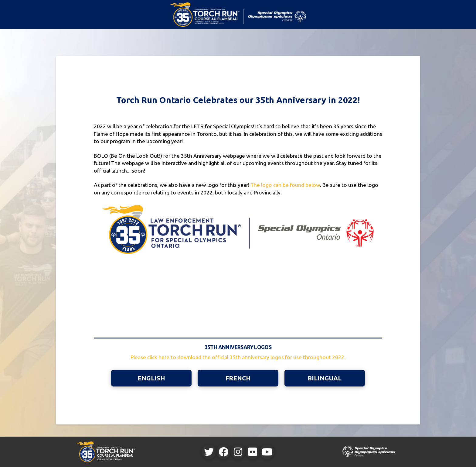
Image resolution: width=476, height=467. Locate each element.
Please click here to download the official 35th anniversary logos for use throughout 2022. (238, 357)
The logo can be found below (285, 185)
